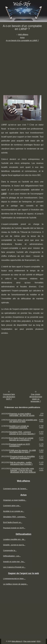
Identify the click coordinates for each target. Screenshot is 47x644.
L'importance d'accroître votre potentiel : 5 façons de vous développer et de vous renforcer (23, 470)
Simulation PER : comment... (15, 517)
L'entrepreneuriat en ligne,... (14, 579)
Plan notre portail (30, 641)
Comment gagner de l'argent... (15, 489)
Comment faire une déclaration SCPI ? (9, 397)
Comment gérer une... (12, 506)
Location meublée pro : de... (14, 539)
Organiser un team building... (15, 500)
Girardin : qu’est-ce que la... (14, 545)
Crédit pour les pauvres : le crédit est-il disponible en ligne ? (22, 451)
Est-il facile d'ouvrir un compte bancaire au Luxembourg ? (21, 439)
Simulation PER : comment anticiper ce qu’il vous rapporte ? (22, 433)
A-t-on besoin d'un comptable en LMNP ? (22, 40)
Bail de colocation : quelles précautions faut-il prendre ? (21, 463)
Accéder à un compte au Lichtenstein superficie (19, 427)
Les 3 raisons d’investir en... (14, 567)
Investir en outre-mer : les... (14, 562)
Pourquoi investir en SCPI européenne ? (20, 445)
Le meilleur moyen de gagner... (16, 584)
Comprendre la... (10, 550)
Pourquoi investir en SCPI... (14, 528)
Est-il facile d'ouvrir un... (13, 522)
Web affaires (23, 34)
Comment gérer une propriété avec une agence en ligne (23, 421)
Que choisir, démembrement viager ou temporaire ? (36, 398)
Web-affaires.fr (17, 641)
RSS (38, 641)
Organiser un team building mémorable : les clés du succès (22, 415)
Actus (22, 37)
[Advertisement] (23, 67)
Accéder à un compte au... (14, 511)
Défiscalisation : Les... (12, 556)
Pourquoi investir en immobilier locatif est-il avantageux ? (23, 457)
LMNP (4, 194)
